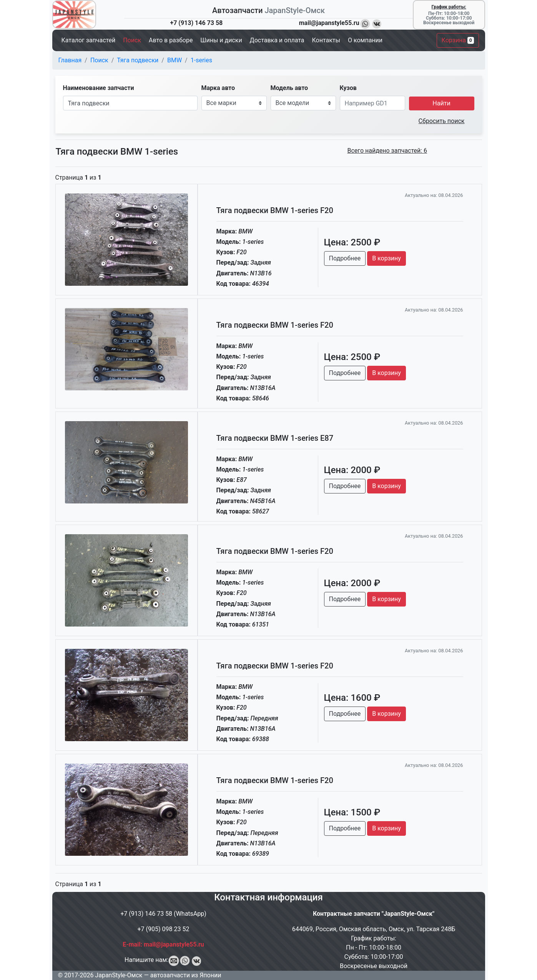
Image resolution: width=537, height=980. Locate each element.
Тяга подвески (138, 60)
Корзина (458, 40)
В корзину (387, 258)
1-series (201, 60)
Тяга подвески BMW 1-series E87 (275, 438)
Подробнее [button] (345, 258)
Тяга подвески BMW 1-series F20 (275, 210)
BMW (175, 60)
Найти (441, 103)
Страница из (78, 177)
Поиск (99, 60)
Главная (70, 60)
